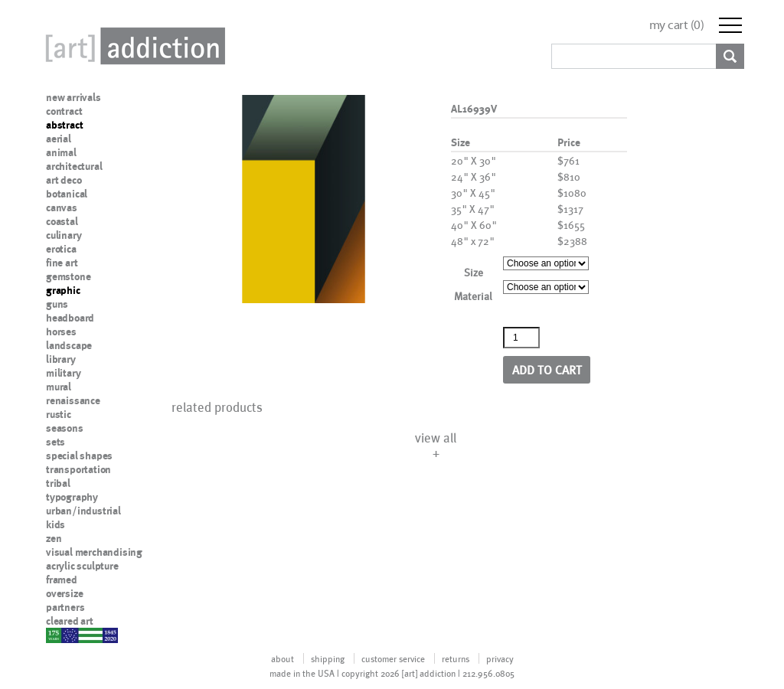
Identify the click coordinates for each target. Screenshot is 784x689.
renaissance (73, 400)
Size (474, 272)
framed (62, 580)
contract (64, 111)
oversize (64, 593)
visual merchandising (94, 552)
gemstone (68, 276)
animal (61, 152)
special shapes (79, 456)
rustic (59, 414)
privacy (500, 658)
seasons (65, 428)
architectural (74, 166)
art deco (64, 180)
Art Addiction (132, 46)
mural (59, 387)
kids (56, 524)
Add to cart (547, 369)
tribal (58, 483)
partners (65, 607)
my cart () (677, 25)
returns (456, 658)
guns (57, 304)
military (63, 373)
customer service (393, 658)
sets (56, 442)
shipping (328, 658)
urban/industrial (83, 511)
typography (72, 497)
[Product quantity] (521, 338)
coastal (62, 221)
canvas (62, 207)
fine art (62, 263)
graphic (63, 290)
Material (473, 296)
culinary (64, 235)
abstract (64, 125)
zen (54, 538)
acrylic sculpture (82, 566)
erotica (61, 249)
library (61, 359)
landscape (69, 345)
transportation (78, 469)
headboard (70, 318)
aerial (59, 139)
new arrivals (73, 97)
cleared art (70, 621)
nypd (57, 635)
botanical (67, 194)
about (283, 658)
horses (61, 331)
